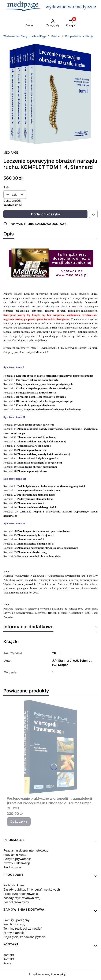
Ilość (7, 187)
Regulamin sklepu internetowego (26, 850)
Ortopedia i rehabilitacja (79, 36)
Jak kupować (13, 867)
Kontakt (9, 955)
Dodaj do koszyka (46, 214)
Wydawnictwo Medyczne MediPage (25, 36)
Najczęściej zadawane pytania (25, 937)
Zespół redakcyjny (16, 902)
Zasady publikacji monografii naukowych (32, 889)
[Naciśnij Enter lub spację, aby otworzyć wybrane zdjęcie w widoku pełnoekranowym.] (50, 94)
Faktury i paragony (16, 920)
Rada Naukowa (14, 885)
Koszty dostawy (14, 924)
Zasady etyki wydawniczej (22, 898)
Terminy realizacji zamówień (23, 928)
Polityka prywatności (18, 859)
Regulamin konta (15, 855)
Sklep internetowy (46, 974)
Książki (56, 36)
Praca (7, 963)
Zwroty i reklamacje (17, 863)
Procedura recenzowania (21, 894)
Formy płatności (14, 933)
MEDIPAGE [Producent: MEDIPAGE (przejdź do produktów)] (11, 152)
